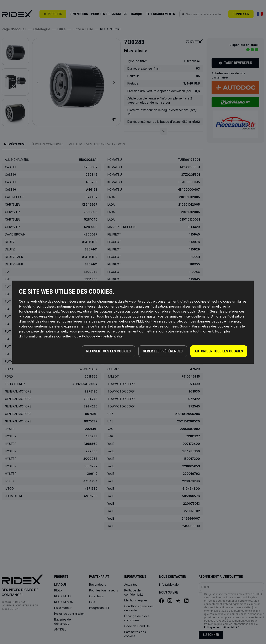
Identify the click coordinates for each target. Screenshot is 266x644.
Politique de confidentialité (102, 336)
